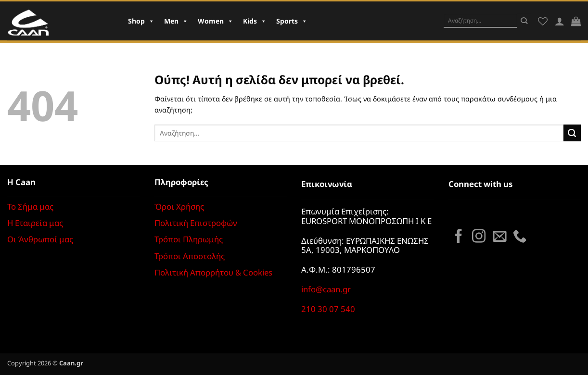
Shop (141, 21)
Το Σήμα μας (30, 206)
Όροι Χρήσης (179, 206)
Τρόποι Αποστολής (190, 256)
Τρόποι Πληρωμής (189, 239)
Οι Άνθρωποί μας (40, 239)
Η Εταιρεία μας (35, 223)
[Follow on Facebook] (459, 237)
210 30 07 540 (328, 309)
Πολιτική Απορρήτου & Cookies (213, 272)
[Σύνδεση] (560, 21)
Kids (255, 21)
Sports (292, 21)
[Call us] (520, 237)
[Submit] (524, 21)
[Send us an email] (499, 237)
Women (216, 21)
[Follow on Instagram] (479, 237)
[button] (576, 21)
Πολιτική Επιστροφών (196, 223)
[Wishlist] (543, 21)
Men (176, 21)
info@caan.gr (326, 289)
